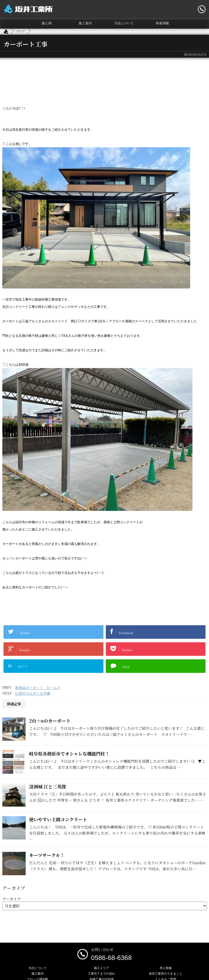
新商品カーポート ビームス (38, 687)
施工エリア (101, 968)
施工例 (47, 23)
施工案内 (85, 23)
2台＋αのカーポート (50, 721)
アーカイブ (11, 899)
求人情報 (166, 968)
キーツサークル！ (47, 855)
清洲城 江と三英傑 (48, 786)
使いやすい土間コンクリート (58, 819)
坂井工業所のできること (166, 974)
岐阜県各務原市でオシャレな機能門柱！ (69, 753)
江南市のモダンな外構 (33, 693)
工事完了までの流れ (101, 974)
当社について (124, 23)
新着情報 (162, 23)
